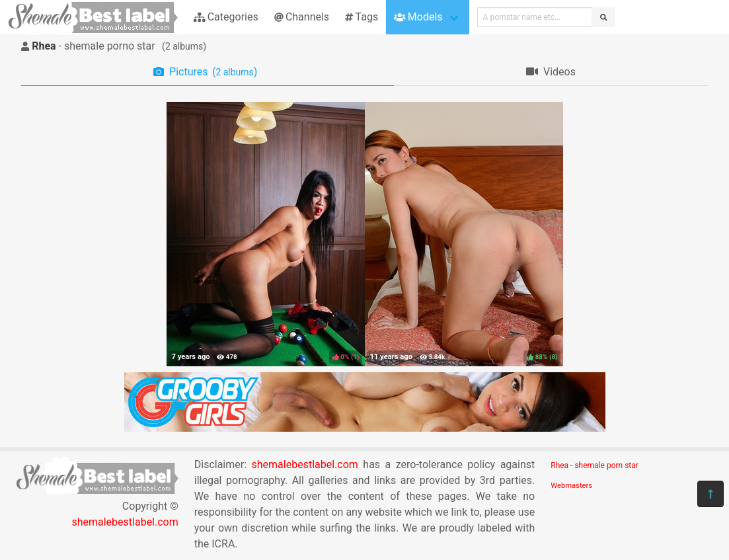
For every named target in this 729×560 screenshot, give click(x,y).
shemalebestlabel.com (125, 522)
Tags (362, 17)
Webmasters (571, 486)
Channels (302, 17)
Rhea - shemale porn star (595, 465)
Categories (226, 17)
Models (418, 17)
